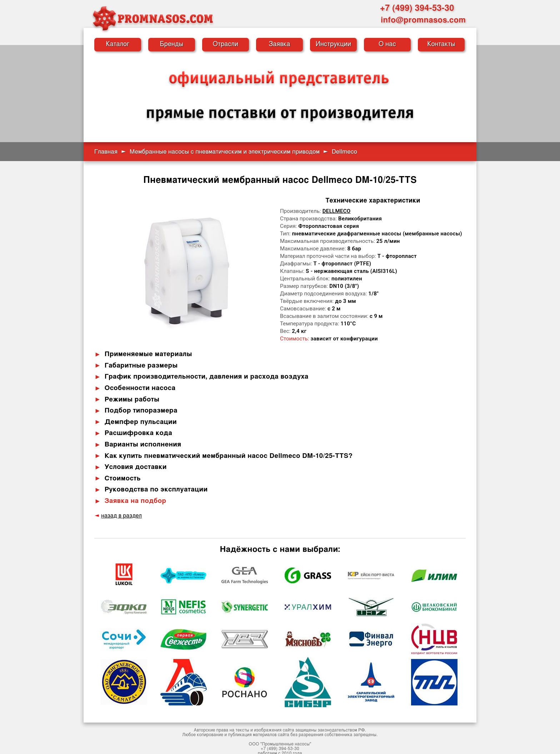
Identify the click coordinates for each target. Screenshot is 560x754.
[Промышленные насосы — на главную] (152, 18)
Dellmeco (337, 211)
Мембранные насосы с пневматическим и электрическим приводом (225, 152)
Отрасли (226, 44)
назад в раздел (120, 511)
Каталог (118, 44)
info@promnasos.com (423, 20)
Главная (106, 152)
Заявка (279, 44)
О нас (387, 44)
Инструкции (334, 44)
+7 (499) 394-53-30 (417, 8)
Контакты (441, 44)
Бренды (172, 44)
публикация (240, 729)
